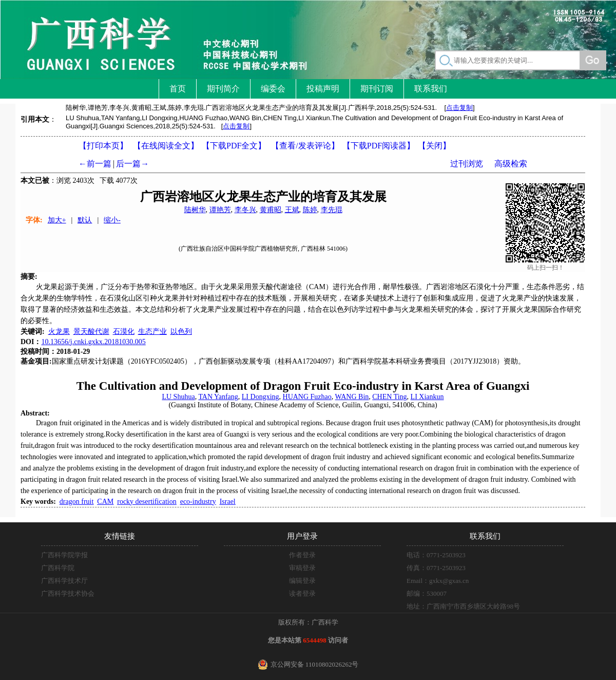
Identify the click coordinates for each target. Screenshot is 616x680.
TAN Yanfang (218, 397)
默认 (85, 220)
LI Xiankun (427, 397)
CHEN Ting (389, 397)
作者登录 (302, 555)
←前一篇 (95, 164)
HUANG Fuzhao (307, 397)
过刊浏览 (467, 164)
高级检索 (511, 164)
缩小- (112, 220)
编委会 (273, 89)
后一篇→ (132, 164)
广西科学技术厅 (64, 581)
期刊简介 (223, 89)
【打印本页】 (103, 146)
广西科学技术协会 (68, 593)
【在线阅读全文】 (166, 146)
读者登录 (302, 593)
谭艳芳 (220, 210)
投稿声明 (323, 89)
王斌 (292, 210)
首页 (178, 89)
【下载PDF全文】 (234, 146)
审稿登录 (302, 568)
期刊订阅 (377, 89)
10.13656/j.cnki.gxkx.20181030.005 (93, 342)
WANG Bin (352, 397)
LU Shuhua (178, 397)
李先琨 (332, 210)
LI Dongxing (261, 397)
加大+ (57, 220)
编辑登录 (302, 581)
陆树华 (195, 210)
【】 (305, 146)
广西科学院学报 (64, 555)
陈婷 (310, 210)
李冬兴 (245, 210)
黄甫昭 (271, 210)
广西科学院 (58, 568)
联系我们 (431, 89)
